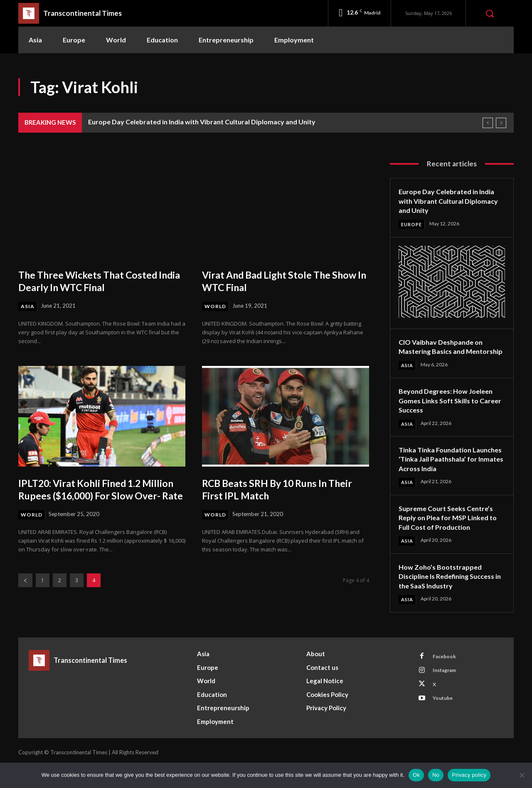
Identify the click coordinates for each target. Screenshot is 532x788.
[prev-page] (25, 594)
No (436, 775)
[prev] (488, 123)
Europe (413, 224)
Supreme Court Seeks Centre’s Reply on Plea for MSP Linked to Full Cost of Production (450, 538)
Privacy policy (469, 775)
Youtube (445, 725)
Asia (28, 306)
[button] (490, 13)
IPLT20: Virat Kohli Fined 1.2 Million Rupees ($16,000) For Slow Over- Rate (101, 496)
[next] (501, 123)
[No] (522, 775)
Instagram (448, 694)
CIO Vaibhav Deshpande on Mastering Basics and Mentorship (445, 352)
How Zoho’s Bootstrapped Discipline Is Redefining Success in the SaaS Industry (447, 597)
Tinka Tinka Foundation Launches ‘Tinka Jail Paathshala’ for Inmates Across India (439, 474)
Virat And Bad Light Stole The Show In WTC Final (274, 281)
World (216, 306)
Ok (416, 775)
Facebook (447, 679)
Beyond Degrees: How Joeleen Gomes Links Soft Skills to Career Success (450, 411)
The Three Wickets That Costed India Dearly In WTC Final (96, 281)
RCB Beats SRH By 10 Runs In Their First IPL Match (273, 489)
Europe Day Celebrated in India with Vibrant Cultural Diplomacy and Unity (202, 122)
